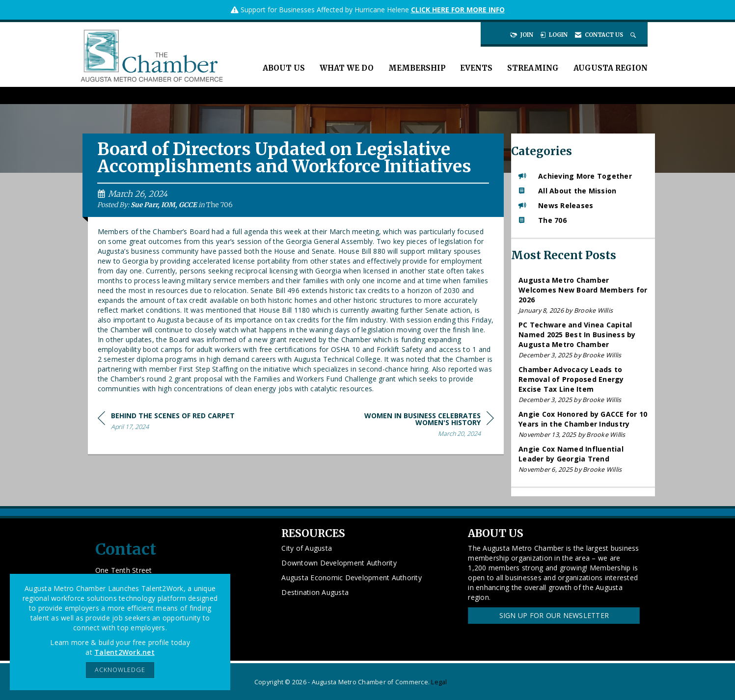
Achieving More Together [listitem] (575, 176)
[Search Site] (634, 35)
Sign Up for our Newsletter (554, 615)
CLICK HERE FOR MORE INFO (458, 10)
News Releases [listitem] (556, 205)
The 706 (219, 205)
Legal (439, 682)
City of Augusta (307, 548)
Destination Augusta (315, 592)
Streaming (533, 68)
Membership (417, 68)
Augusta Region (611, 68)
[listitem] (583, 295)
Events (476, 68)
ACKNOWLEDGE (120, 670)
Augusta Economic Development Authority (352, 578)
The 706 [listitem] (543, 220)
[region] (420, 426)
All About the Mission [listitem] (567, 191)
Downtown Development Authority (339, 563)
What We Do (347, 68)
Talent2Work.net (124, 652)
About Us (284, 68)
